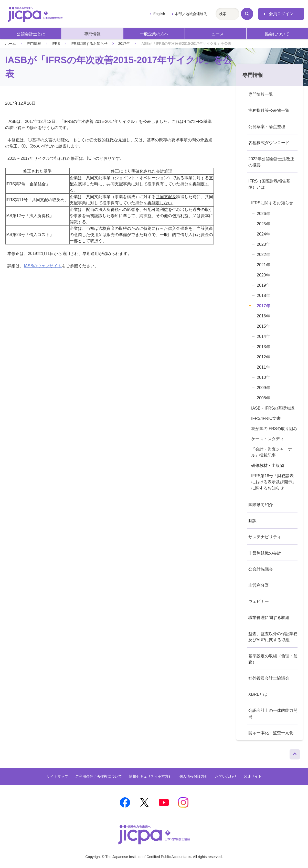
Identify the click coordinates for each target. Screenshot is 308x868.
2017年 (124, 44)
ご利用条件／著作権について (99, 776)
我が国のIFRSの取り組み (274, 429)
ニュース (216, 34)
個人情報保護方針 (194, 776)
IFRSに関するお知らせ (89, 44)
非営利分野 (259, 585)
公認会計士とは (31, 34)
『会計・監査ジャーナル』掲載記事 (272, 452)
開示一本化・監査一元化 (271, 733)
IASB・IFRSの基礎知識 (273, 408)
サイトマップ (57, 776)
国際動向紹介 (261, 505)
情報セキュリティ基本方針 (151, 776)
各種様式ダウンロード (269, 143)
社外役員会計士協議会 (269, 678)
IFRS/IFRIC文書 (266, 418)
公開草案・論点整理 (267, 127)
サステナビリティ (265, 537)
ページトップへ (295, 753)
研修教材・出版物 (268, 465)
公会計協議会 (261, 569)
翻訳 (252, 521)
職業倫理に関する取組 (269, 618)
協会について (277, 34)
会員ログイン (281, 14)
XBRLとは (258, 694)
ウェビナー (259, 601)
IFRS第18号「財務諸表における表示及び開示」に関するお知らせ (274, 482)
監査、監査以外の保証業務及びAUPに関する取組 (273, 637)
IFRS (56, 44)
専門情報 (92, 34)
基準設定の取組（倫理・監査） (273, 659)
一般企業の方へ (154, 34)
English (159, 14)
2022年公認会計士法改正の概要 (271, 162)
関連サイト (253, 776)
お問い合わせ (226, 776)
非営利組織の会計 (265, 553)
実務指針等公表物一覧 (269, 110)
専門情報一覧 (261, 94)
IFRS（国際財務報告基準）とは (269, 184)
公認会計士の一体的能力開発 (273, 714)
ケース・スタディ (268, 439)
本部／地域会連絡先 (191, 14)
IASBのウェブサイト (43, 266)
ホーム (10, 44)
